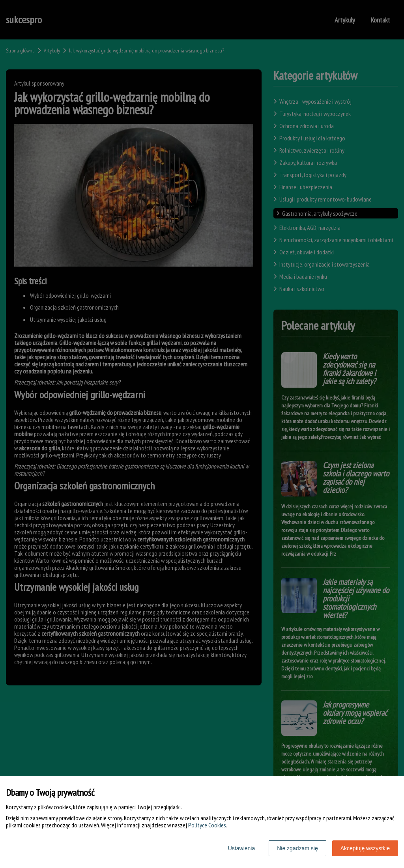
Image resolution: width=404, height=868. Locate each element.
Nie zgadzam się (297, 848)
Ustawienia (241, 848)
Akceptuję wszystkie (365, 848)
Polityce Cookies (207, 825)
